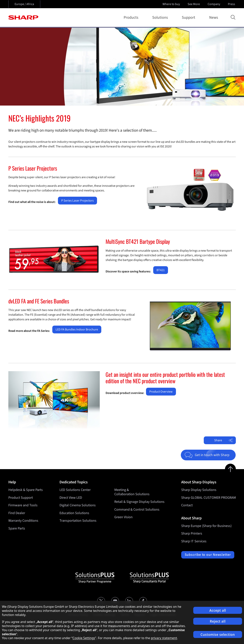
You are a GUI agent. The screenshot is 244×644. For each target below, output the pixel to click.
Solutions (161, 18)
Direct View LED (71, 498)
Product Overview (161, 392)
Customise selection (218, 635)
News (214, 18)
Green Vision (123, 517)
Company (214, 4)
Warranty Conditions (23, 521)
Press (232, 4)
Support (189, 18)
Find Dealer (17, 513)
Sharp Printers (192, 533)
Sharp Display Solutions (199, 490)
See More (194, 4)
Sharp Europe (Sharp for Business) (206, 526)
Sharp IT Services (194, 541)
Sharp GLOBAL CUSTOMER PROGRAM (209, 498)
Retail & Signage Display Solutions (139, 502)
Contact (187, 505)
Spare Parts (17, 528)
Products (132, 18)
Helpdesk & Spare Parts (26, 490)
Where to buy (171, 4)
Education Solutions (74, 513)
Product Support (21, 498)
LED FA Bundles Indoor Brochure (77, 329)
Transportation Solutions (78, 521)
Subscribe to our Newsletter (208, 555)
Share (223, 440)
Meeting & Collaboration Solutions (132, 492)
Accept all (218, 610)
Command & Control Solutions (137, 510)
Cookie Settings (84, 638)
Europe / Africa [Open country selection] (24, 4)
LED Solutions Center (75, 490)
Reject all (218, 621)
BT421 (161, 270)
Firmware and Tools (23, 505)
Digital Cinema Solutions (78, 505)
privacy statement (164, 638)
